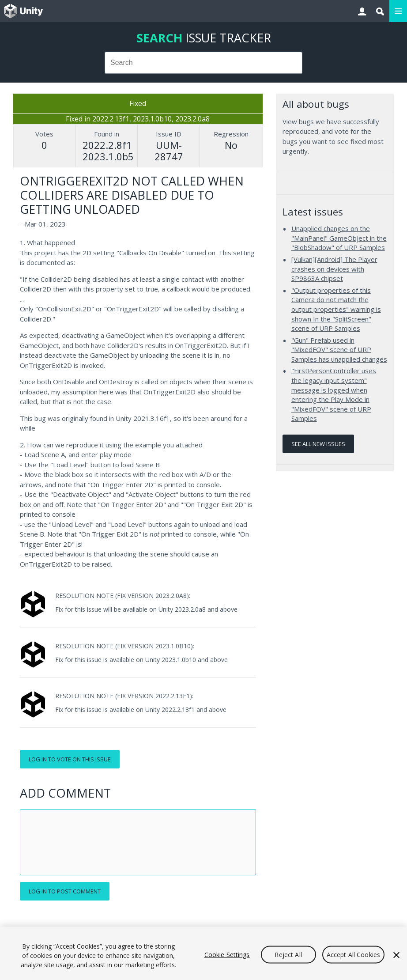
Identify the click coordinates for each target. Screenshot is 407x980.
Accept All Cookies (354, 954)
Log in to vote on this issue (70, 759)
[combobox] (203, 63)
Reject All (288, 954)
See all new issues (318, 444)
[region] (203, 953)
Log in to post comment (65, 891)
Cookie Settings (227, 954)
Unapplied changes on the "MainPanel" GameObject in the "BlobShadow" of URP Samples (339, 238)
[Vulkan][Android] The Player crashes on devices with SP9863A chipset (334, 269)
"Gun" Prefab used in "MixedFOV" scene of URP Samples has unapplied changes (339, 350)
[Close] (396, 955)
